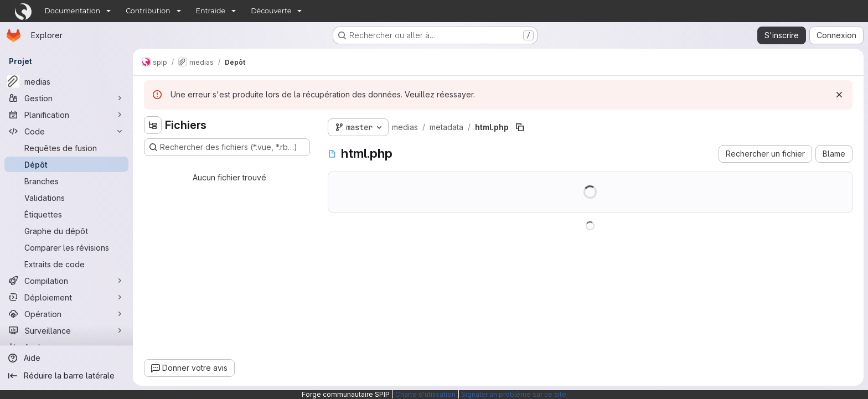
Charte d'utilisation (425, 394)
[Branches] (66, 181)
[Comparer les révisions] (66, 247)
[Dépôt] (66, 164)
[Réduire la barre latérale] (66, 376)
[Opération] (66, 314)
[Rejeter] (839, 95)
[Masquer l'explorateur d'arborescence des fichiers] (153, 125)
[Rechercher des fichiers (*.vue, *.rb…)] (227, 147)
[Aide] (66, 358)
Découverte (271, 11)
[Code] (66, 131)
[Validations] (66, 198)
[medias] (66, 81)
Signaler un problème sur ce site (514, 394)
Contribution (148, 11)
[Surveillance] (66, 330)
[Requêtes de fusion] (66, 148)
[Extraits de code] (66, 264)
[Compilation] (66, 281)
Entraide (211, 11)
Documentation (73, 11)
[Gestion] (66, 98)
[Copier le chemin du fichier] (520, 127)
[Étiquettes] (66, 214)
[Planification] (66, 115)
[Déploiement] (66, 297)
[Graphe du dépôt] (66, 231)
